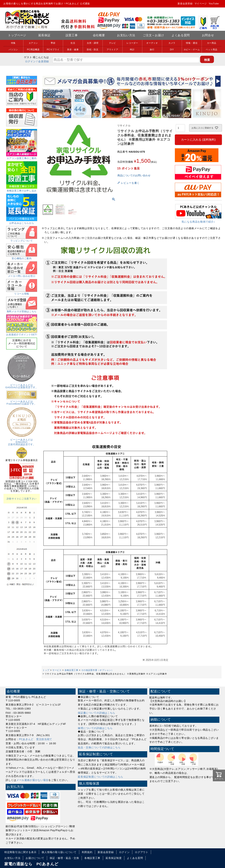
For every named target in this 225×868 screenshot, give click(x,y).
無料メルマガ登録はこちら (22, 310)
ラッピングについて (22, 240)
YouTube (214, 4)
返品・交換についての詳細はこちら (99, 747)
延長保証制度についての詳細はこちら (101, 777)
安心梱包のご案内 (22, 257)
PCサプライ (53, 50)
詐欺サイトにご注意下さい (22, 499)
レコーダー (132, 43)
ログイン (30, 61)
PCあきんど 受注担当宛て (36, 739)
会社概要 (99, 35)
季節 (53, 43)
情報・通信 (192, 43)
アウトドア (112, 50)
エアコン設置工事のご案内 (22, 157)
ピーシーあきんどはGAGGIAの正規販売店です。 (22, 385)
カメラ (172, 43)
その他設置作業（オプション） (97, 670)
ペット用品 (212, 50)
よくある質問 (181, 35)
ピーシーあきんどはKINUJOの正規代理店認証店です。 (22, 441)
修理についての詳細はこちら (95, 728)
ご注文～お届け (153, 35)
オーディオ (152, 43)
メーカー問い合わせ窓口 (22, 275)
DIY (172, 50)
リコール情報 (22, 293)
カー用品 (212, 43)
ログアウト (142, 852)
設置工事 (72, 35)
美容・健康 (73, 50)
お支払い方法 (126, 35)
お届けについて (35, 858)
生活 (73, 43)
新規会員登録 (185, 4)
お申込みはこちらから (22, 222)
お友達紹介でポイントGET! (22, 333)
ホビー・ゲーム (192, 50)
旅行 (152, 50)
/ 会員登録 (43, 61)
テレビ (112, 43)
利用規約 (87, 852)
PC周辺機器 (33, 50)
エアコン (33, 43)
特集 (13, 43)
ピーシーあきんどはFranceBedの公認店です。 (22, 401)
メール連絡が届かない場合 (32, 780)
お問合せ (208, 35)
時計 (132, 50)
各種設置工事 (71, 670)
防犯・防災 (93, 50)
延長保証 (44, 35)
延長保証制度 (114, 858)
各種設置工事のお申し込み (22, 189)
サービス (57, 670)
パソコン (13, 50)
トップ (46, 670)
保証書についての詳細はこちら (97, 713)
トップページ (17, 35)
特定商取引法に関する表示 (20, 852)
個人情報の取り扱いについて (59, 852)
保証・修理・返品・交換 (64, 858)
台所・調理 (93, 43)
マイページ (201, 4)
